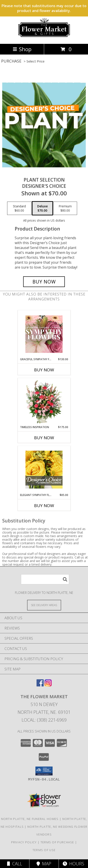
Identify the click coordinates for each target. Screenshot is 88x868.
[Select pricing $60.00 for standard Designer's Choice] (19, 208)
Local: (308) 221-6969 (44, 720)
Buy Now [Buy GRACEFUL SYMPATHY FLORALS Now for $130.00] (44, 370)
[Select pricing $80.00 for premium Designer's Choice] (65, 208)
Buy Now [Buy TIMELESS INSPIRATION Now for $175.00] (44, 438)
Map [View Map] (44, 864)
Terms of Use (44, 850)
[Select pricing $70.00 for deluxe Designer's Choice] (42, 208)
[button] (44, 771)
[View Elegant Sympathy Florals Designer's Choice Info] (44, 470)
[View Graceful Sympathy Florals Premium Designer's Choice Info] (44, 334)
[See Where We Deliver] (44, 605)
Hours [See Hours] (73, 864)
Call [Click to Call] (15, 864)
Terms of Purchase (57, 842)
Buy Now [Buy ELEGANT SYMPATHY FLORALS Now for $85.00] (44, 506)
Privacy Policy (24, 842)
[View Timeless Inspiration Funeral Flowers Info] (44, 402)
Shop (22, 49)
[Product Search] (45, 579)
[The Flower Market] (44, 37)
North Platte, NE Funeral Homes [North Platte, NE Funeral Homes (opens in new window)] (30, 819)
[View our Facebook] (40, 685)
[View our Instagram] (48, 685)
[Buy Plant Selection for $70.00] (44, 282)
